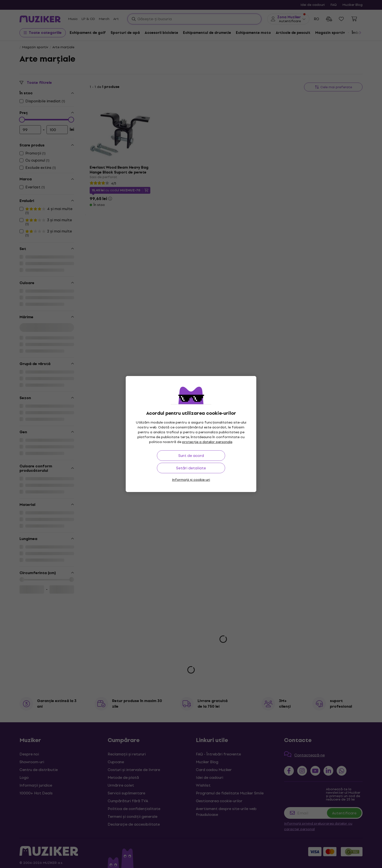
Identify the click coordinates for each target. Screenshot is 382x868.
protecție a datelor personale (207, 442)
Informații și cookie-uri (191, 480)
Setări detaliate (191, 468)
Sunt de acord (191, 456)
